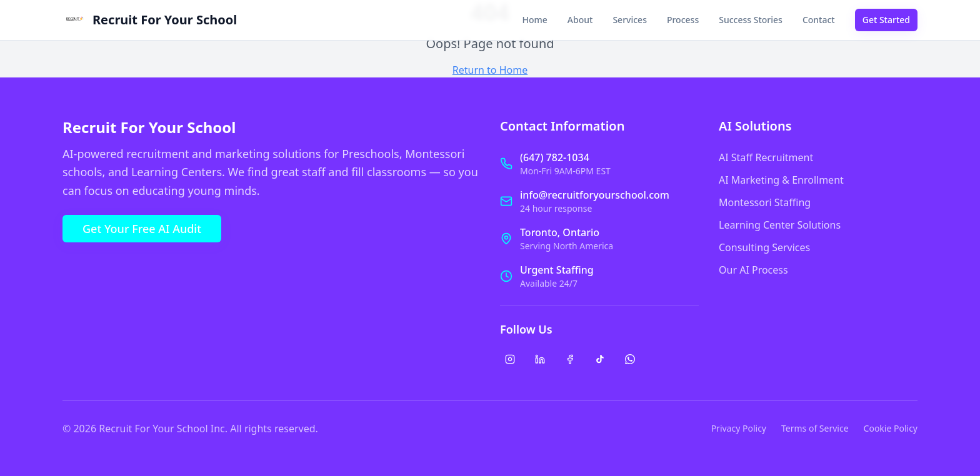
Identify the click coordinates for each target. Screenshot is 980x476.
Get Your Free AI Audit (142, 229)
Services (630, 20)
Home (535, 20)
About (580, 20)
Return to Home (490, 70)
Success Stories (751, 20)
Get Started (886, 20)
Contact (819, 20)
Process (683, 20)
